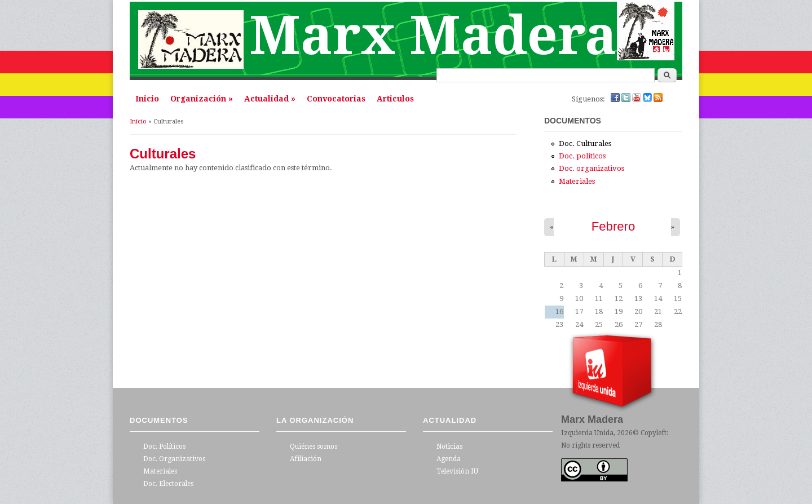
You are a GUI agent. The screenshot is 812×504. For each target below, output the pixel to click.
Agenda (449, 459)
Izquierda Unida (587, 433)
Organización (202, 99)
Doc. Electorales (168, 484)
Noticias (449, 446)
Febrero (613, 226)
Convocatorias (336, 99)
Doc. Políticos (164, 446)
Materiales (577, 181)
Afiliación (306, 459)
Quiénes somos (314, 446)
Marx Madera (433, 36)
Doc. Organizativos (174, 459)
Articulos (395, 99)
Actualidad (270, 99)
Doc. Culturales (585, 143)
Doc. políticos (582, 156)
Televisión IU (457, 471)
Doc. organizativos (592, 168)
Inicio (147, 99)
